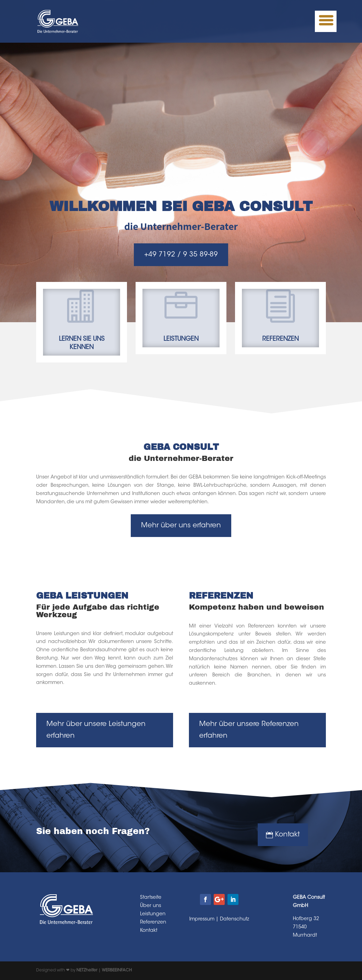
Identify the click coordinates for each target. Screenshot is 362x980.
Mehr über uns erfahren (181, 526)
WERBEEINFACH (117, 970)
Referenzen (153, 923)
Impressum (202, 919)
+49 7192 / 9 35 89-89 (181, 255)
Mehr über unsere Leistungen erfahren (96, 730)
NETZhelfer (87, 970)
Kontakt (287, 835)
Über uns (151, 906)
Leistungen (153, 914)
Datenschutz (235, 919)
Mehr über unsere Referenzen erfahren (249, 730)
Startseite (151, 898)
